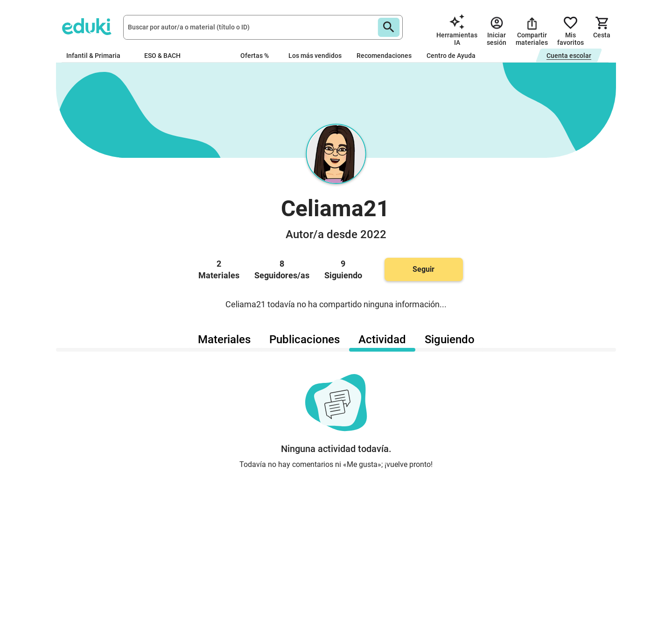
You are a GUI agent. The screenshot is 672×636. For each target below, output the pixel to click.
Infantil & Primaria (98, 56)
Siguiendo (450, 339)
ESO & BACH (166, 56)
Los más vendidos (315, 56)
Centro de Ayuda (451, 56)
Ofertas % (255, 56)
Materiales (224, 339)
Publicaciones (304, 339)
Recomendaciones (384, 56)
